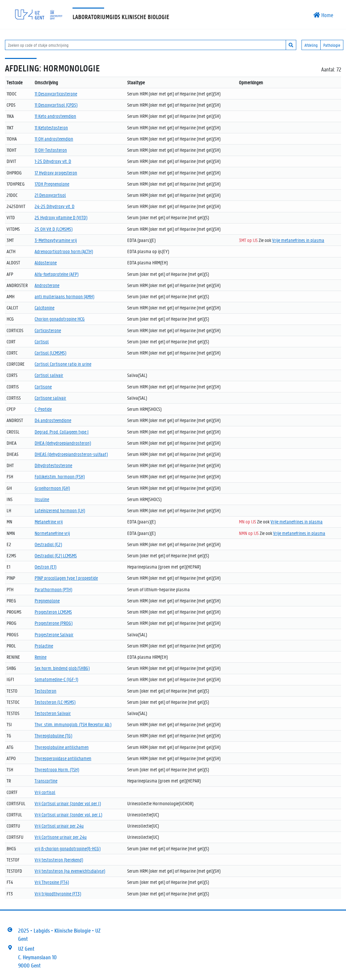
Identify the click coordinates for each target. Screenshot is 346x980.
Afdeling (311, 45)
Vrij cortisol (45, 792)
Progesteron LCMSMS (53, 612)
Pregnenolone (47, 600)
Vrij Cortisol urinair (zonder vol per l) (68, 803)
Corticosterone (48, 330)
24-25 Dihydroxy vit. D (55, 206)
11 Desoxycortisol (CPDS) (56, 105)
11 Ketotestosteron (51, 127)
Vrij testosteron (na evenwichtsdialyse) (70, 871)
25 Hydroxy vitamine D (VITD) (61, 217)
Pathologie (332, 45)
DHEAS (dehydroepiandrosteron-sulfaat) (71, 454)
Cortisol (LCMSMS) (50, 353)
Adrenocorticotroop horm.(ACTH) (64, 251)
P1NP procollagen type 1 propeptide (66, 578)
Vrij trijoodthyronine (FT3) (58, 893)
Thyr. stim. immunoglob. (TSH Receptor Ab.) (73, 724)
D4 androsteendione (53, 420)
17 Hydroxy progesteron (56, 172)
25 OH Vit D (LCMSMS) (54, 229)
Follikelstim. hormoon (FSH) (60, 476)
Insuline (42, 499)
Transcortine (46, 781)
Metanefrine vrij (49, 521)
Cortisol (42, 341)
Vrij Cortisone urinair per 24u (61, 837)
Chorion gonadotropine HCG (60, 319)
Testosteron (45, 691)
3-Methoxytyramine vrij (56, 240)
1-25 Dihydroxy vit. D (53, 161)
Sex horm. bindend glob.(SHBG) (62, 668)
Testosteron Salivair (53, 713)
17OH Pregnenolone (52, 184)
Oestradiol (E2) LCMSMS (56, 555)
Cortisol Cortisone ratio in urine (63, 364)
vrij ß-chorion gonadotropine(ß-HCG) (68, 848)
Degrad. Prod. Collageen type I (62, 432)
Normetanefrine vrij (52, 533)
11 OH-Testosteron (51, 150)
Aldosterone (46, 262)
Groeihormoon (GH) (52, 488)
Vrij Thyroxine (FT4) (52, 882)
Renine (41, 657)
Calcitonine (44, 307)
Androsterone (47, 285)
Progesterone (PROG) (54, 623)
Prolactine (44, 646)
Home (323, 15)
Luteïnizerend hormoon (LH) (60, 510)
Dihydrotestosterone (53, 465)
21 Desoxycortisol (50, 195)
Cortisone (43, 386)
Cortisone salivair (50, 398)
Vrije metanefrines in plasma (298, 240)
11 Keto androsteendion (55, 116)
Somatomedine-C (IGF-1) (56, 679)
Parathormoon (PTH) (53, 589)
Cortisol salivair (49, 375)
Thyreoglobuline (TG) (53, 735)
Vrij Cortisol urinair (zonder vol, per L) (68, 814)
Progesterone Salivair (54, 634)
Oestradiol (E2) (48, 544)
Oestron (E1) (45, 567)
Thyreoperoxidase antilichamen (63, 758)
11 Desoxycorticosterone (56, 93)
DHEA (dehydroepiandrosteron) (63, 443)
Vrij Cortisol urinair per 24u (59, 826)
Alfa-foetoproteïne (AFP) (57, 274)
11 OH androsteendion (54, 139)
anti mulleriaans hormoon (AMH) (64, 296)
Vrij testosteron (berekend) (59, 860)
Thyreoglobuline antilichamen (62, 747)
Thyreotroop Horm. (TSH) (57, 769)
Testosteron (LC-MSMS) (55, 702)
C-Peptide (43, 409)
